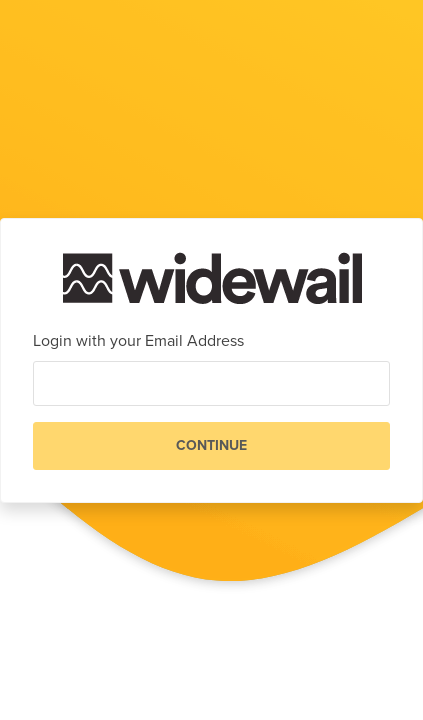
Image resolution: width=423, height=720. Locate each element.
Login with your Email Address (138, 340)
